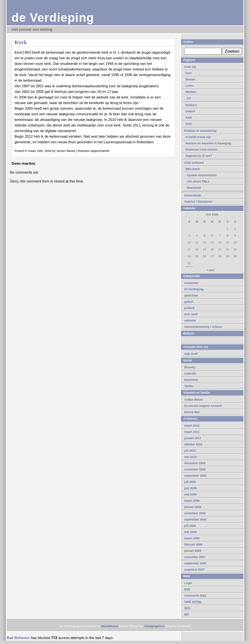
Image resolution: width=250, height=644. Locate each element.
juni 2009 (190, 488)
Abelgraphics (154, 626)
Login (188, 583)
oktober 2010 (193, 444)
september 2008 (195, 519)
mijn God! (191, 354)
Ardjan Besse (194, 400)
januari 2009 (193, 507)
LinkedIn (190, 374)
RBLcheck (193, 169)
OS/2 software (194, 163)
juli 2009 (190, 482)
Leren (189, 86)
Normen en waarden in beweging (208, 143)
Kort (188, 73)
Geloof (190, 111)
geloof (189, 302)
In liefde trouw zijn (198, 137)
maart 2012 (192, 426)
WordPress (110, 626)
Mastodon (191, 380)
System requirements (202, 175)
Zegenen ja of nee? (199, 156)
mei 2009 (190, 494)
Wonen (190, 79)
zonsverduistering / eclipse (203, 327)
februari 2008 (193, 545)
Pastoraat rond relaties (201, 150)
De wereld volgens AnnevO (203, 406)
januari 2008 (193, 551)
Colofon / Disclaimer (198, 202)
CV (189, 98)
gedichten (191, 295)
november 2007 (195, 557)
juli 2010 (190, 451)
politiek (189, 308)
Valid (193, 602)
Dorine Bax (192, 412)
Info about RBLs (198, 182)
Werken (191, 92)
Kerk (189, 118)
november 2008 (195, 513)
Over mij (190, 67)
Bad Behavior (18, 638)
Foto (189, 124)
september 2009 (195, 476)
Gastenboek (193, 195)
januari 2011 (193, 438)
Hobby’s (191, 105)
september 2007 (195, 563)
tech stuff (191, 314)
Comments (195, 596)
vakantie (190, 321)
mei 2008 (190, 532)
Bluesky (190, 367)
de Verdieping (53, 18)
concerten (191, 283)
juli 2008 (190, 526)
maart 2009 (192, 501)
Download (194, 188)
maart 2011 (192, 432)
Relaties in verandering (200, 131)
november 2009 (195, 469)
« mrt (211, 270)
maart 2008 (192, 538)
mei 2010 (190, 457)
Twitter (189, 386)
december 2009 (195, 463)
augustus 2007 (194, 570)
